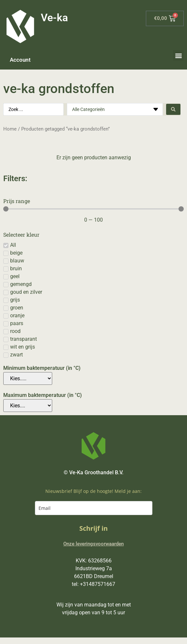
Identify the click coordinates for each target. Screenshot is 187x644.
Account (20, 60)
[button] (178, 55)
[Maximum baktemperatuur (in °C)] (28, 406)
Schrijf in (93, 528)
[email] (94, 508)
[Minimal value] (93, 209)
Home (10, 129)
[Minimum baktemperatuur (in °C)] (28, 378)
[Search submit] (173, 109)
